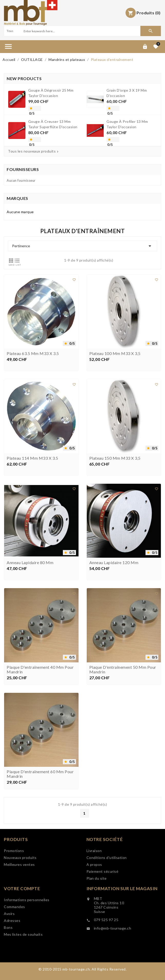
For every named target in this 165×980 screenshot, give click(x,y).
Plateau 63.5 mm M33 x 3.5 (33, 392)
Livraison (94, 870)
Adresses (12, 943)
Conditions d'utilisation (107, 877)
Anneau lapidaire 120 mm (114, 601)
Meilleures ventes (19, 879)
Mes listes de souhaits (23, 957)
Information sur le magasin (122, 908)
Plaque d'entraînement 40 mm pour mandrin (40, 708)
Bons (8, 950)
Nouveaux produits (20, 872)
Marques (17, 198)
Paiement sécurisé (103, 891)
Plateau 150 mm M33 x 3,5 (115, 496)
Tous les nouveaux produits (34, 151)
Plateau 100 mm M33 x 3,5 (115, 392)
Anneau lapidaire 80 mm (30, 601)
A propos (94, 884)
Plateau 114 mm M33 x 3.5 (32, 496)
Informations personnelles (27, 922)
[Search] (81, 31)
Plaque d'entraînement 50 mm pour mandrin (123, 708)
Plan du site (97, 898)
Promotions (14, 865)
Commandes (14, 929)
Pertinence (82, 246)
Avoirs (9, 936)
